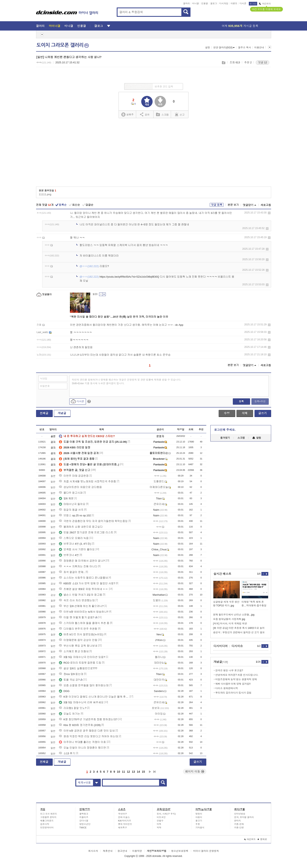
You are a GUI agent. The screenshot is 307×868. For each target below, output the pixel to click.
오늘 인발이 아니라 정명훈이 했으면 (82, 748)
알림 (257, 438)
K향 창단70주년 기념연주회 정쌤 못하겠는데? (88, 719)
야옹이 (199, 817)
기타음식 (200, 828)
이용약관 (137, 851)
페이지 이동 (195, 771)
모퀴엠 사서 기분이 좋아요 (77, 549)
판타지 (238, 821)
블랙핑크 (84, 814)
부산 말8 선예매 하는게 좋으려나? (81, 606)
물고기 (199, 821)
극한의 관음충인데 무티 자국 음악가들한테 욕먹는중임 (93, 521)
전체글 (44, 413)
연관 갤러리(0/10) (224, 48)
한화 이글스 (124, 817)
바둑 (159, 824)
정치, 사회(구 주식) (166, 814)
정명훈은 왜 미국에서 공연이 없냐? (82, 561)
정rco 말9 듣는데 (71, 674)
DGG (64, 691)
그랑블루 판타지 (48, 817)
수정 (227, 413)
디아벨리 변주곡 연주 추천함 (78, 629)
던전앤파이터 (47, 828)
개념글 (62, 413)
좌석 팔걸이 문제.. (72, 572)
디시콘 (243, 3)
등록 (241, 401)
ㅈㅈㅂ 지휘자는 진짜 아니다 (78, 566)
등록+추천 (260, 401)
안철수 (160, 821)
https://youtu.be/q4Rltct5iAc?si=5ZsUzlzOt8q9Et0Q (129, 277)
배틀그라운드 (47, 821)
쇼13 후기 (67, 753)
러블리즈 (84, 817)
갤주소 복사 (244, 48)
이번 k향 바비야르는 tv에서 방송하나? (83, 612)
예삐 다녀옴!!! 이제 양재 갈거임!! (233, 684)
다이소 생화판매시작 (227, 688)
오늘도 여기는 (70, 714)
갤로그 (214, 3)
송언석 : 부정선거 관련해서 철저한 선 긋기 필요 (239, 632)
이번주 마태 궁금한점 (74, 476)
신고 (180, 114)
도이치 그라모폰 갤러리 (63, 45)
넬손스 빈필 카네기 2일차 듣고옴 (81, 595)
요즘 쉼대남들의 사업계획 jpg (229, 619)
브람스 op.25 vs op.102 (75, 515)
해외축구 (123, 828)
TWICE (83, 828)
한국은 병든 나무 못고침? (229, 671)
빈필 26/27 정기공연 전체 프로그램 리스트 (86, 532)
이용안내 (259, 48)
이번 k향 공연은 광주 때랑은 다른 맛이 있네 (87, 731)
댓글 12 (262, 62)
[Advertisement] (153, 154)
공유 (145, 114)
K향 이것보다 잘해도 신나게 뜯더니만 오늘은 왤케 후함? (94, 697)
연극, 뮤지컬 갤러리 (244, 817)
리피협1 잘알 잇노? (73, 708)
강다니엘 (84, 821)
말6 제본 (66, 498)
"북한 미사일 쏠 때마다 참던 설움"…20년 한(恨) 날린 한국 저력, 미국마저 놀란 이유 (119, 317)
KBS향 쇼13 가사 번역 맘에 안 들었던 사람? (87, 583)
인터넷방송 (240, 814)
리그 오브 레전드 (49, 814)
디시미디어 (221, 646)
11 (123, 772)
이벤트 (234, 3)
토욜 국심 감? (69, 680)
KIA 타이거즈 (125, 821)
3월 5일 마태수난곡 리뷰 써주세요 (81, 702)
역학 (159, 828)
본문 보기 (233, 205)
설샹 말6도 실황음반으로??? (78, 668)
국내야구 (123, 814)
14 (138, 772)
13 (134, 772)
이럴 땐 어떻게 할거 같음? (77, 617)
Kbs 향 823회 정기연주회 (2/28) (80, 725)
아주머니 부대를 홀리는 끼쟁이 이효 (82, 742)
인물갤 (205, 3)
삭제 (269, 213)
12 (128, 772)
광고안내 (122, 851)
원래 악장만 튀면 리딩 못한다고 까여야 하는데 (88, 736)
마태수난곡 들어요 (72, 504)
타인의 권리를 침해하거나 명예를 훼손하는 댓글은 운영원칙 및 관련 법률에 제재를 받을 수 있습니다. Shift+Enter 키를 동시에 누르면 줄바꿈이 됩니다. (127, 382)
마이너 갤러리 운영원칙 (206, 851)
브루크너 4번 (69, 555)
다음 (150, 772)
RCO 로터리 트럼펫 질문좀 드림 (80, 663)
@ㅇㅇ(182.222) (89, 266)
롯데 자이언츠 (125, 824)
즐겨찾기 (225, 438)
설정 (208, 48)
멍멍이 (199, 814)
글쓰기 (263, 413)
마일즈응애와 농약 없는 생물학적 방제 (236, 679)
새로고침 (266, 205)
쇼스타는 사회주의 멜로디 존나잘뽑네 (83, 578)
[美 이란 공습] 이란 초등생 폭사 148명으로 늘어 (239, 628)
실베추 (127, 115)
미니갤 (195, 3)
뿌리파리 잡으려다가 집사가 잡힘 (233, 693)
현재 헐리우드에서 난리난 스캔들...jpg (234, 615)
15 (143, 772)
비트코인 (161, 817)
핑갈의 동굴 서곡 (71, 510)
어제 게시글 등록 (240, 26)
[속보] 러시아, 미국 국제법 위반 (230, 624)
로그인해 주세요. (225, 430)
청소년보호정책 (180, 851)
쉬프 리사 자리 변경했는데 (77, 600)
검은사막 (45, 824)
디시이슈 (237, 646)
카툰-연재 (239, 824)
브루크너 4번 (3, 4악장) (75, 544)
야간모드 (265, 4)
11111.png (45, 194)
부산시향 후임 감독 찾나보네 (78, 646)
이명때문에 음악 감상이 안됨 (78, 640)
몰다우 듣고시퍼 (71, 493)
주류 (198, 824)
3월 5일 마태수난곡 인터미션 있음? (82, 657)
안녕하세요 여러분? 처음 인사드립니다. (237, 675)
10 (119, 772)
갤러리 (187, 3)
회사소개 (93, 851)
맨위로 (262, 839)
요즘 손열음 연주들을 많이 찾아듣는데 (84, 685)
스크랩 (223, 63)
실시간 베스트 (222, 574)
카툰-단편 (239, 828)
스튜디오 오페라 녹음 (74, 538)
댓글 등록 (217, 205)
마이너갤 (55, 26)
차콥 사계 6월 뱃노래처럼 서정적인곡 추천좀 (87, 481)
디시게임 (224, 3)
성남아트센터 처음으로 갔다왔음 (80, 487)
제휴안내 (108, 851)
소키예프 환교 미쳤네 (74, 651)
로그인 (253, 4)
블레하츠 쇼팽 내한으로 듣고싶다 (81, 527)
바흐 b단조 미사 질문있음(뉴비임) (81, 634)
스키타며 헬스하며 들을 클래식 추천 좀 (84, 623)
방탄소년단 (85, 824)
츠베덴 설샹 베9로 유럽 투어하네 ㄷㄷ (83, 589)
